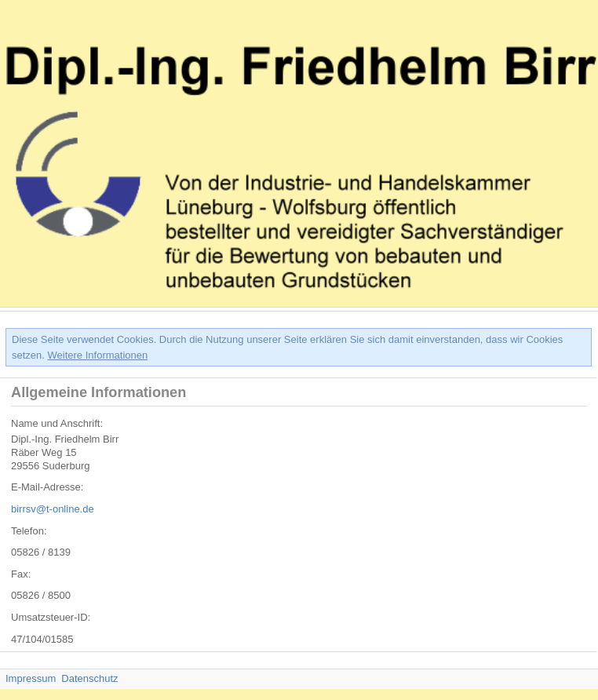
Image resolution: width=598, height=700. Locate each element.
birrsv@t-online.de (53, 509)
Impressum (31, 678)
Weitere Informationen (98, 355)
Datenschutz (89, 678)
